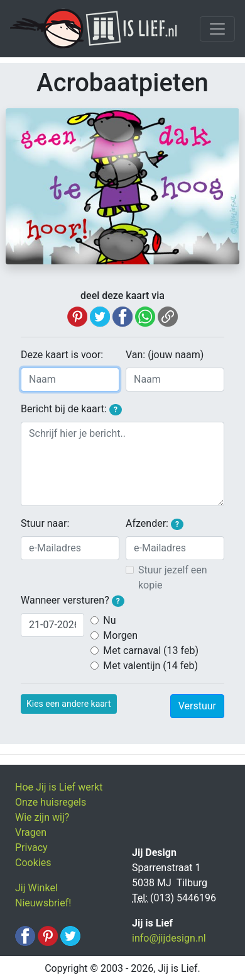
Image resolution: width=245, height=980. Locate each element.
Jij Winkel (36, 888)
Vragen (31, 832)
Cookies (33, 863)
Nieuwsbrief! (43, 903)
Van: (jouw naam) (165, 355)
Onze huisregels (51, 802)
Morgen (120, 635)
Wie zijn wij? (42, 817)
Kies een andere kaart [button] (69, 704)
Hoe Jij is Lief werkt (59, 787)
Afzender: (155, 524)
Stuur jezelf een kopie (173, 577)
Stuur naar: (45, 523)
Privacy (31, 848)
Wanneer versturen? (73, 600)
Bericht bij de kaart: (71, 409)
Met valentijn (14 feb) (150, 666)
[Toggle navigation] (217, 29)
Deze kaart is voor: (62, 355)
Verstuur (197, 706)
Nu (109, 620)
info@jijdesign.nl (169, 938)
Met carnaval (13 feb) (151, 651)
